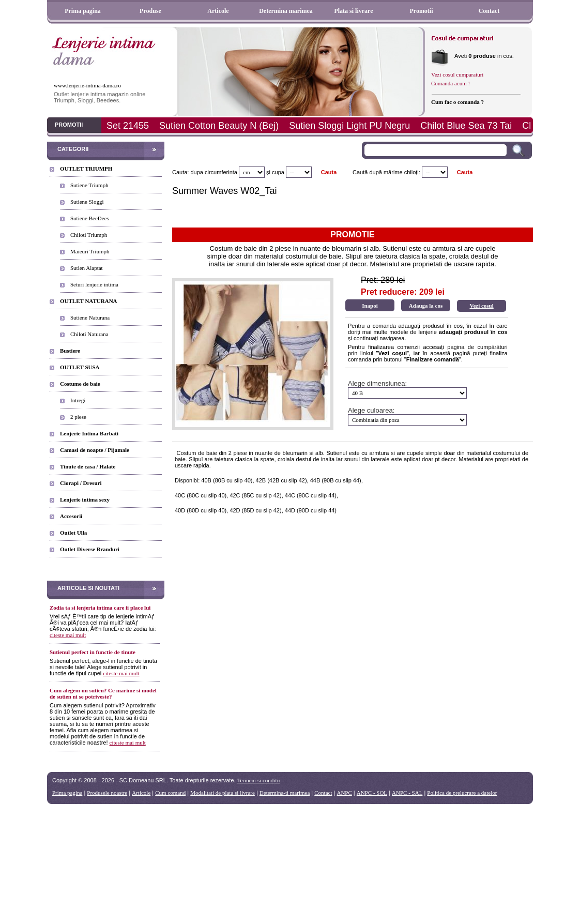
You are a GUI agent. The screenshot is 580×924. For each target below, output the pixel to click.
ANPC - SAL (407, 793)
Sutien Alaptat (87, 268)
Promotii (421, 11)
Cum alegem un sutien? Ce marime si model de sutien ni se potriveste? (103, 693)
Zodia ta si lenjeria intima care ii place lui (100, 608)
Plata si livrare (353, 11)
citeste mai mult (68, 635)
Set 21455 (128, 126)
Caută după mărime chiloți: (386, 172)
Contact (489, 11)
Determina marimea (286, 11)
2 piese (78, 417)
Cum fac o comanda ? (457, 102)
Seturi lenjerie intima (94, 284)
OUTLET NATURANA (89, 301)
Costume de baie (80, 384)
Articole (218, 11)
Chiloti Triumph (89, 235)
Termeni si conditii (259, 780)
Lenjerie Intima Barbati (89, 433)
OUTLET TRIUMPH (86, 169)
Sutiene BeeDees (90, 218)
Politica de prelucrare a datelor (462, 793)
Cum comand (170, 793)
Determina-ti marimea (285, 793)
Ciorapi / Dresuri (81, 483)
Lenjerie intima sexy (85, 499)
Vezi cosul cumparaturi (457, 74)
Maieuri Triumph (90, 251)
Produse (150, 11)
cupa (278, 172)
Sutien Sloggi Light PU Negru (349, 126)
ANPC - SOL (372, 793)
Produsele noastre (107, 793)
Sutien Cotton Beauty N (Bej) (219, 126)
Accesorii (71, 516)
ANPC (344, 793)
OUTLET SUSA (80, 367)
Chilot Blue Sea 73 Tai (466, 126)
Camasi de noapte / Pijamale (95, 450)
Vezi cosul (481, 306)
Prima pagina (83, 11)
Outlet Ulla (73, 533)
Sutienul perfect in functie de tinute (93, 652)
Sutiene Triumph (89, 185)
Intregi (78, 400)
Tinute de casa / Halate (88, 466)
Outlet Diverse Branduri (90, 549)
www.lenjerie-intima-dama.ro (87, 85)
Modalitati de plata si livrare (223, 793)
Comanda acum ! (451, 83)
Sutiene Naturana (90, 317)
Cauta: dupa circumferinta (205, 172)
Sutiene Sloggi (87, 202)
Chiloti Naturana (89, 334)
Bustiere (70, 351)
